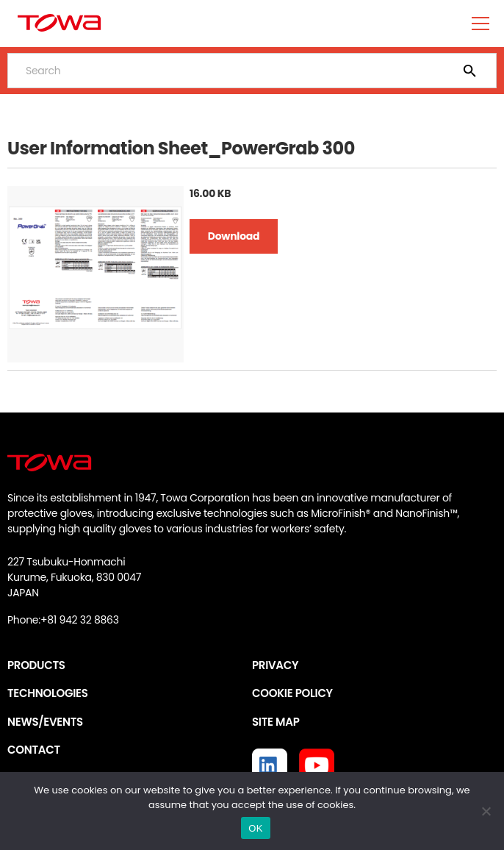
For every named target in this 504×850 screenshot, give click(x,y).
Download (234, 236)
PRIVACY (275, 665)
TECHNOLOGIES (48, 693)
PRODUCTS (36, 665)
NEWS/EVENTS (45, 722)
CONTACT (34, 750)
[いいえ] (486, 811)
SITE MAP (276, 722)
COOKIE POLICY (292, 693)
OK (255, 828)
